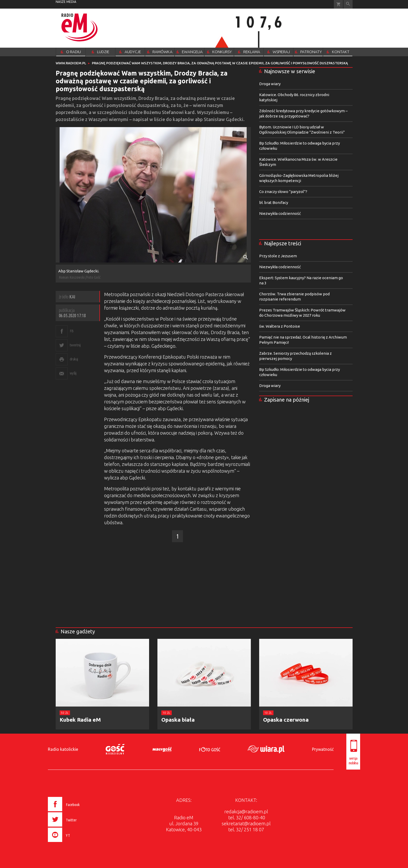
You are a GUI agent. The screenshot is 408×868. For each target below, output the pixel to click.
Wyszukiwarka (348, 4)
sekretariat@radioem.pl (246, 823)
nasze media (66, 2)
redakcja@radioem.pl (246, 811)
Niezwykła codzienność (280, 213)
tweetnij (75, 345)
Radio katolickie (63, 749)
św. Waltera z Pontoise (280, 326)
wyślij (73, 373)
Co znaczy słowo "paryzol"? (283, 192)
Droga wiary (270, 84)
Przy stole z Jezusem (278, 256)
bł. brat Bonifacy (274, 202)
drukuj (74, 359)
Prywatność (323, 749)
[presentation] (75, 843)
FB (72, 331)
